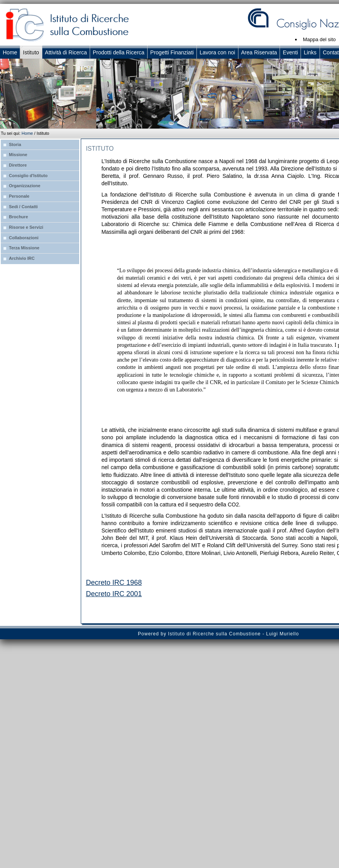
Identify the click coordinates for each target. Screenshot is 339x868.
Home (27, 133)
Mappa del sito (319, 39)
